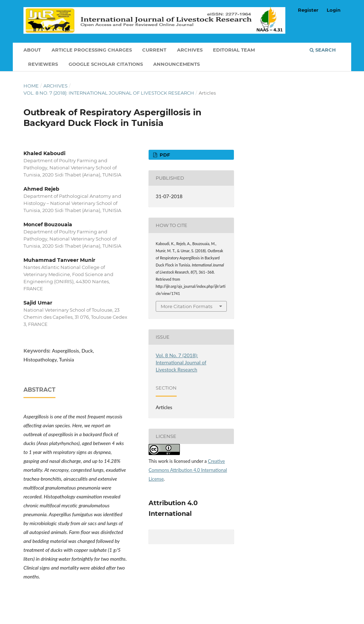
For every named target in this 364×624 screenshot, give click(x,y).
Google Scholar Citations (106, 64)
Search (323, 50)
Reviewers (43, 64)
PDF (164, 155)
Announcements (176, 64)
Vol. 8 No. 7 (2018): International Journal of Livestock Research (109, 93)
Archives (190, 50)
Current (154, 50)
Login (334, 10)
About (32, 50)
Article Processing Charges (92, 50)
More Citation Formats (186, 306)
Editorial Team (234, 50)
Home (31, 86)
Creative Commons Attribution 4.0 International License (188, 470)
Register (308, 10)
